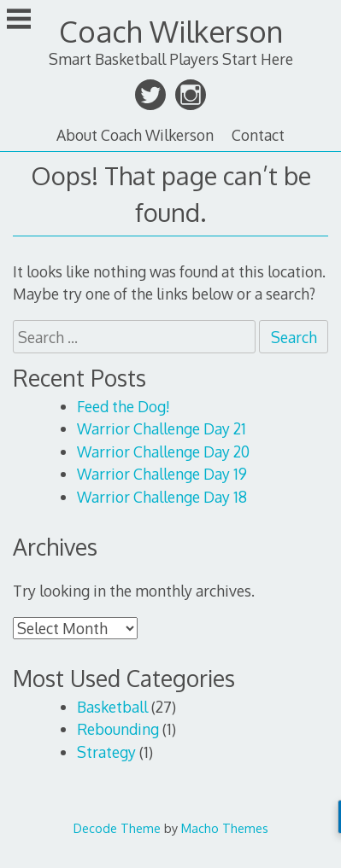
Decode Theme (117, 828)
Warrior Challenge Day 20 (163, 451)
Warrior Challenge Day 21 (162, 428)
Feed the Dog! (123, 406)
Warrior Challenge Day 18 (162, 497)
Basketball (112, 707)
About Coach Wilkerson (135, 135)
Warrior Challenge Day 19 (162, 474)
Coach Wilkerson (171, 31)
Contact (258, 135)
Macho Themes (225, 828)
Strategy (106, 752)
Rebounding (118, 729)
